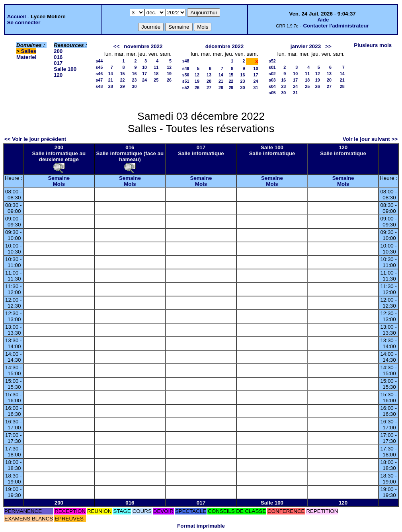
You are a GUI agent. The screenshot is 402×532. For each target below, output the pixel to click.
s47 (99, 80)
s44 (99, 61)
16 (135, 74)
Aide (323, 20)
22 (123, 80)
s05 (272, 93)
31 (256, 88)
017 (58, 63)
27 (209, 88)
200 (58, 51)
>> (328, 46)
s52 (186, 88)
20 (209, 81)
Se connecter (24, 22)
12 (169, 67)
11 (156, 67)
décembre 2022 (224, 46)
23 (135, 80)
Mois (59, 184)
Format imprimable (201, 526)
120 (58, 75)
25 (156, 80)
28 (111, 86)
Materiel (26, 57)
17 (144, 74)
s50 (186, 75)
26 (169, 80)
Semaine (59, 178)
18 (156, 74)
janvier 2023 (306, 46)
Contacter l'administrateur (336, 26)
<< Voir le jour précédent (35, 139)
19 (169, 74)
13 (209, 75)
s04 (272, 86)
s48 (99, 86)
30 (135, 86)
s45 (99, 67)
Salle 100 (65, 69)
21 (111, 80)
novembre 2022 (143, 46)
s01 (272, 67)
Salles (29, 51)
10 (144, 67)
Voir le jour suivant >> (370, 139)
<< (117, 46)
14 (111, 74)
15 (123, 74)
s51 (186, 81)
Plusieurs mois (373, 45)
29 (123, 86)
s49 (186, 68)
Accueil (17, 17)
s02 (272, 74)
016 (58, 57)
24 (144, 80)
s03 (272, 80)
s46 (99, 74)
